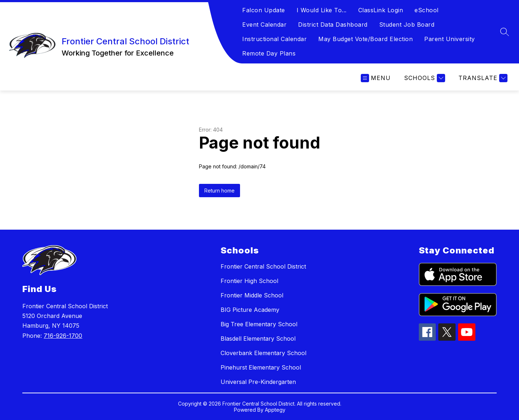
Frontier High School (249, 281)
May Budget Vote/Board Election (365, 39)
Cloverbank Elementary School (263, 353)
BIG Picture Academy (250, 310)
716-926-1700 (63, 336)
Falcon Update (264, 10)
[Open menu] (376, 78)
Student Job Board (407, 25)
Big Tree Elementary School (259, 324)
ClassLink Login (381, 10)
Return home (219, 191)
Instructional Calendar (274, 39)
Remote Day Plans (269, 53)
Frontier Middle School (252, 295)
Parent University (450, 39)
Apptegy (275, 410)
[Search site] (505, 32)
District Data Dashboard (333, 25)
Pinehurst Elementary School (261, 367)
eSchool (427, 10)
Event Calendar (264, 25)
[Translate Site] (482, 78)
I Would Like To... (322, 10)
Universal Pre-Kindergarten (258, 382)
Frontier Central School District (263, 266)
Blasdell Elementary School (258, 339)
